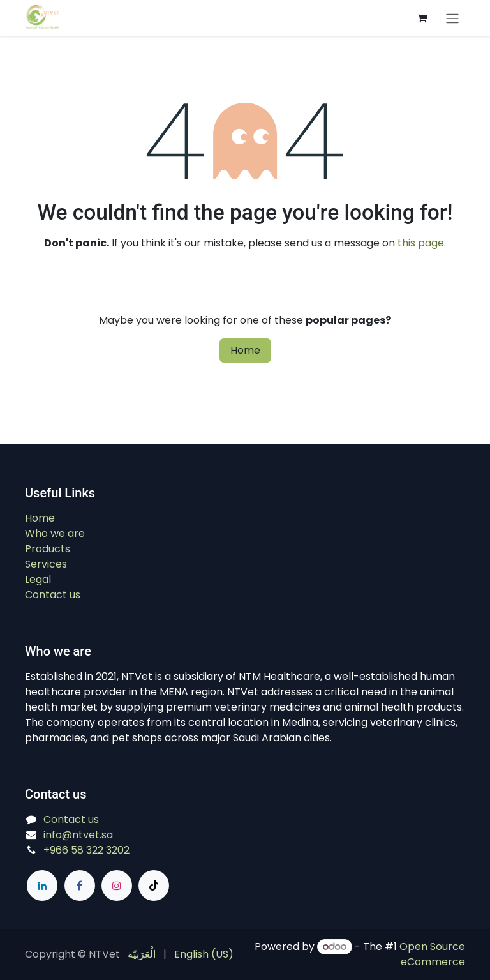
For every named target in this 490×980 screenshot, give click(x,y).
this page (421, 243)
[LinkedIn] (42, 886)
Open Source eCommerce (432, 954)
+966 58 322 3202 (86, 850)
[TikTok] (154, 886)
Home (245, 350)
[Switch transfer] (452, 18)
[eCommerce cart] (422, 18)
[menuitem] (142, 954)
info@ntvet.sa (78, 835)
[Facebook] (80, 886)
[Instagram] (117, 886)
